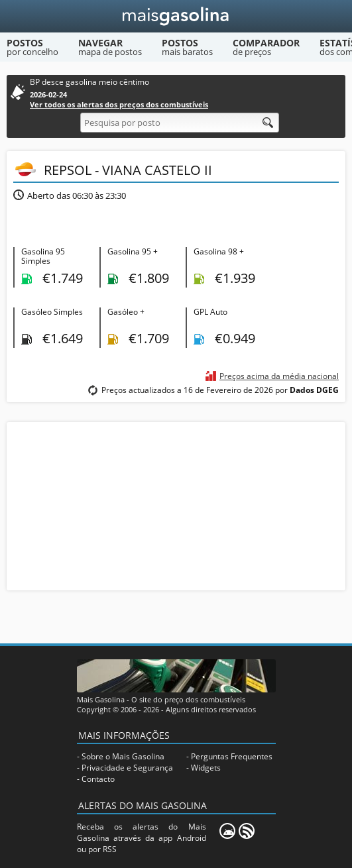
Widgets (206, 768)
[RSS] (247, 831)
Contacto (98, 779)
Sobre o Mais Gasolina (123, 756)
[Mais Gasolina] (176, 16)
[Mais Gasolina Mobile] (227, 831)
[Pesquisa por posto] (180, 123)
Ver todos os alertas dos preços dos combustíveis (119, 104)
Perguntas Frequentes (232, 756)
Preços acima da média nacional (279, 376)
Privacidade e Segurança (127, 768)
